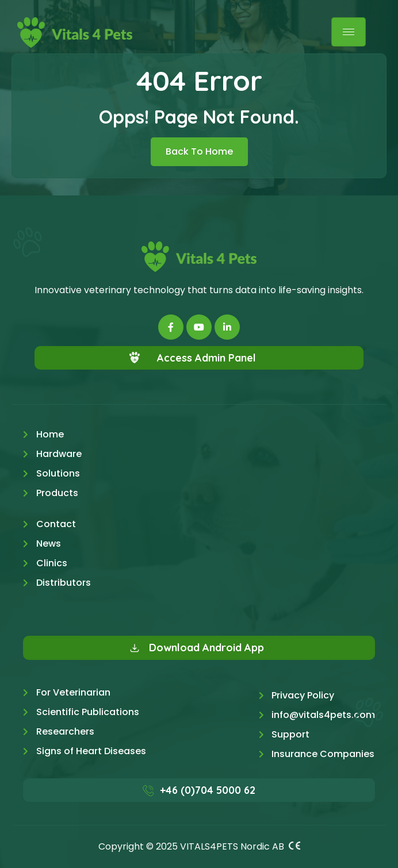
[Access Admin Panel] (135, 358)
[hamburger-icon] (349, 32)
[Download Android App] (135, 648)
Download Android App (206, 648)
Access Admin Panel (206, 358)
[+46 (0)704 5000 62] (148, 790)
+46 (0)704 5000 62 (208, 790)
